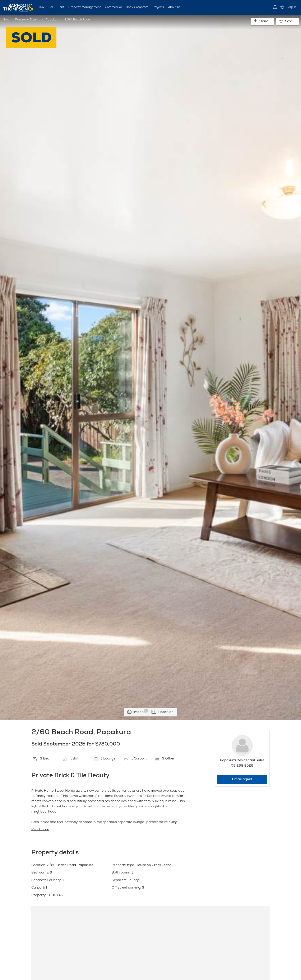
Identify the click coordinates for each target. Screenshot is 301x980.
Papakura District (27, 20)
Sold (6, 20)
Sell (51, 7)
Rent (61, 7)
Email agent (242, 780)
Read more (40, 830)
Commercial (113, 7)
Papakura (53, 20)
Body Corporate (137, 7)
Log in (292, 7)
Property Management (85, 7)
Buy (42, 7)
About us (174, 7)
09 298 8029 (242, 766)
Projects (158, 7)
